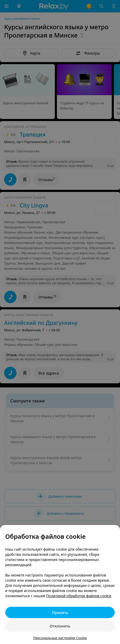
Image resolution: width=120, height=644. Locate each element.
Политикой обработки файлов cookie (79, 596)
